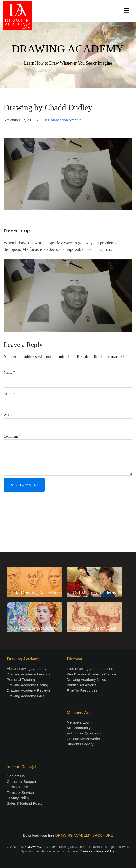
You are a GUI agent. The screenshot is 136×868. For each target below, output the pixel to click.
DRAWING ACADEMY (68, 49)
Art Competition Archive (62, 120)
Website (9, 415)
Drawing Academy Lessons (29, 674)
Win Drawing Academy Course (91, 674)
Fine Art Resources (82, 690)
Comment (12, 436)
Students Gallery (80, 744)
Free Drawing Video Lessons (90, 669)
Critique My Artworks (83, 739)
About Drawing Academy (27, 669)
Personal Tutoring (21, 679)
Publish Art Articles (82, 685)
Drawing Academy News (86, 679)
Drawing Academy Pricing (27, 685)
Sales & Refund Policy (25, 803)
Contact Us (16, 776)
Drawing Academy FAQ (25, 696)
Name (9, 372)
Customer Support (21, 782)
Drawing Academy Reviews (29, 690)
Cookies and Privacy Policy (97, 851)
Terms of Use (17, 787)
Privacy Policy (18, 798)
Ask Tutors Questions (84, 733)
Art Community (79, 728)
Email (9, 394)
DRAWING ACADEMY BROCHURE (84, 835)
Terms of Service (20, 792)
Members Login (79, 722)
